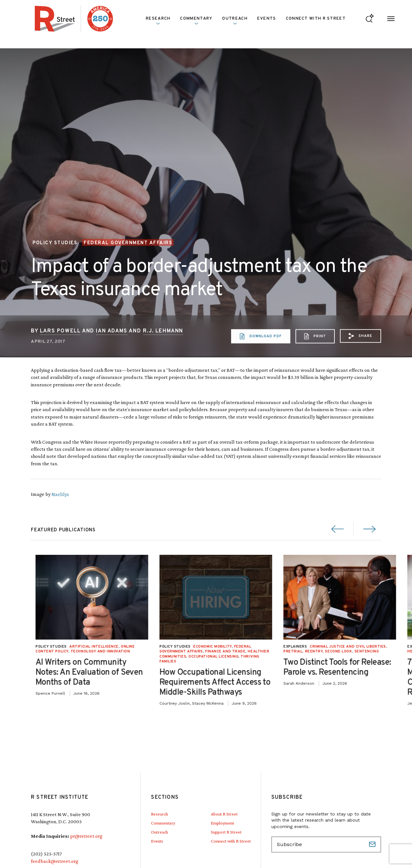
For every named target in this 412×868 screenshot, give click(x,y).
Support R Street (226, 832)
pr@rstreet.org (86, 836)
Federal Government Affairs (128, 243)
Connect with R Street (316, 19)
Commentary (196, 20)
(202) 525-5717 (46, 854)
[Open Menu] (391, 19)
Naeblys (60, 494)
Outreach (235, 20)
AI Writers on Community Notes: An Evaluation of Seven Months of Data (305, 673)
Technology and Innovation (316, 651)
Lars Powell (60, 357)
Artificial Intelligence (309, 647)
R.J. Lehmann (163, 357)
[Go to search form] (370, 19)
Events (267, 19)
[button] (360, 362)
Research (158, 20)
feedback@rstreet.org (55, 861)
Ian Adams (112, 357)
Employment (222, 823)
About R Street (224, 814)
